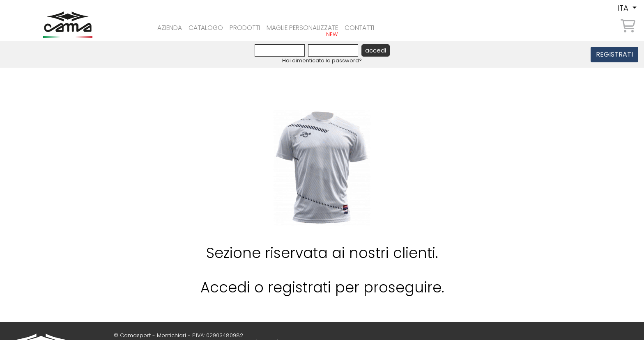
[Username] (280, 50)
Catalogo (207, 25)
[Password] (333, 50)
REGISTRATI (614, 54)
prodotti (252, 25)
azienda (166, 25)
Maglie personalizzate (319, 25)
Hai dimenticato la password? (322, 60)
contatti (386, 25)
